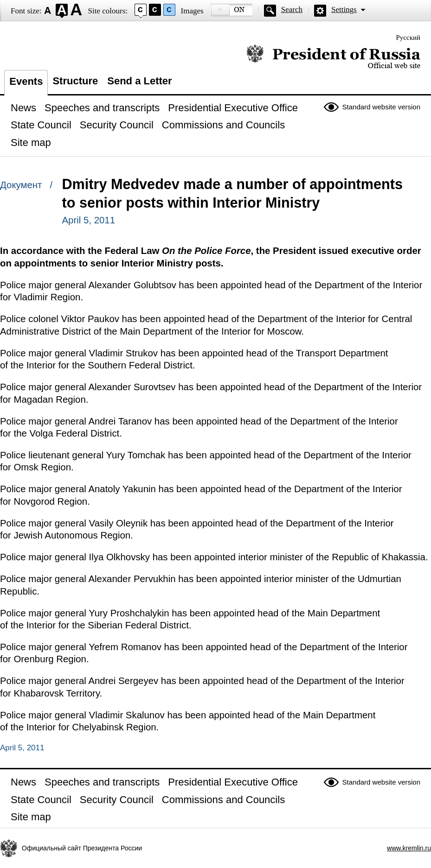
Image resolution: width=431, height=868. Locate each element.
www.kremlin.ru (409, 848)
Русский (408, 38)
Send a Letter (139, 81)
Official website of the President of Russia (333, 57)
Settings (344, 10)
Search (292, 10)
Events (26, 81)
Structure (75, 81)
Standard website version (381, 107)
